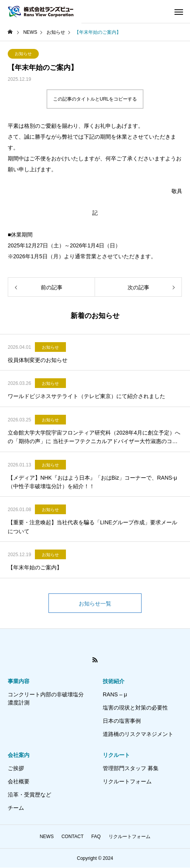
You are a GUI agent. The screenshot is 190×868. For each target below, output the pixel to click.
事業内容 (19, 681)
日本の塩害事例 (122, 721)
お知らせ (23, 54)
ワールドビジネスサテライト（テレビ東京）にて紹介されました (86, 396)
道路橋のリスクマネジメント (138, 734)
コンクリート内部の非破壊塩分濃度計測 (46, 698)
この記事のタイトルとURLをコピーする (95, 99)
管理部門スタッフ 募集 (131, 768)
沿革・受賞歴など (29, 795)
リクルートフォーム (127, 781)
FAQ (96, 837)
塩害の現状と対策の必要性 (135, 708)
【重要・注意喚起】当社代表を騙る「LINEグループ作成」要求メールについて (92, 527)
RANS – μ (115, 694)
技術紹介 (114, 681)
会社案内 (19, 755)
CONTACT (72, 837)
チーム (16, 808)
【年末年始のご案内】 (35, 567)
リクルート (116, 755)
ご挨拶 (16, 768)
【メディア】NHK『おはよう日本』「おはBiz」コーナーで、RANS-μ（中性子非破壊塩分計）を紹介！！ (92, 482)
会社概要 (19, 781)
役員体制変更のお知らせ (38, 360)
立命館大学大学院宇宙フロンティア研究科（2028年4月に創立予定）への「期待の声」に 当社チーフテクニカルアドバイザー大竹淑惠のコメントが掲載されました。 (94, 438)
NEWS (47, 837)
